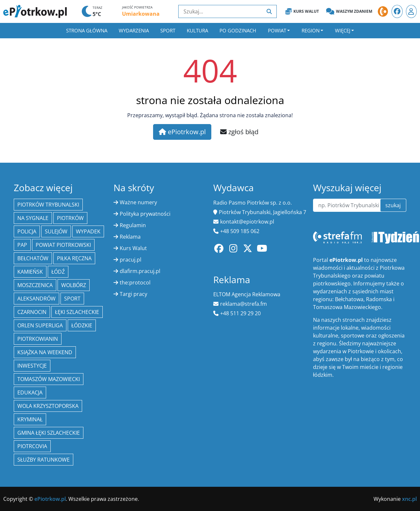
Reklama (130, 237)
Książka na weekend (45, 352)
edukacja (30, 392)
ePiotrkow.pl (182, 132)
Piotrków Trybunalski (48, 205)
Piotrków (70, 218)
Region (311, 30)
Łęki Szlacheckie (77, 312)
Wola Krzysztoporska (48, 406)
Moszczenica (35, 285)
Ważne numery (138, 202)
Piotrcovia (32, 446)
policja (27, 231)
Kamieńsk (30, 272)
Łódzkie (82, 325)
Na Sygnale (33, 218)
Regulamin (133, 225)
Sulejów (56, 231)
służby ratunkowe (44, 460)
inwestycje (32, 366)
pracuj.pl (131, 260)
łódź (58, 272)
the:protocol (135, 283)
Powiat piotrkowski (63, 245)
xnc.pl (409, 499)
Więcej (343, 30)
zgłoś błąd (239, 132)
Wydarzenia (134, 30)
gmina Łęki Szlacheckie (49, 433)
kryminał (30, 419)
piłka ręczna (74, 258)
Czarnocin (32, 312)
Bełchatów (33, 258)
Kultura (197, 30)
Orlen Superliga (40, 325)
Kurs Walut (302, 11)
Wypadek (88, 231)
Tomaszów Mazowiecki (49, 379)
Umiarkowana (141, 14)
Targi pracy (133, 294)
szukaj (393, 205)
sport (72, 299)
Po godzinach (238, 30)
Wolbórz (74, 285)
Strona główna (87, 30)
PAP (22, 245)
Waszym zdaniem (349, 11)
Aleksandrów (36, 299)
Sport (168, 30)
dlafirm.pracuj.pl (140, 271)
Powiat (277, 30)
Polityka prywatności (145, 214)
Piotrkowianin (38, 339)
